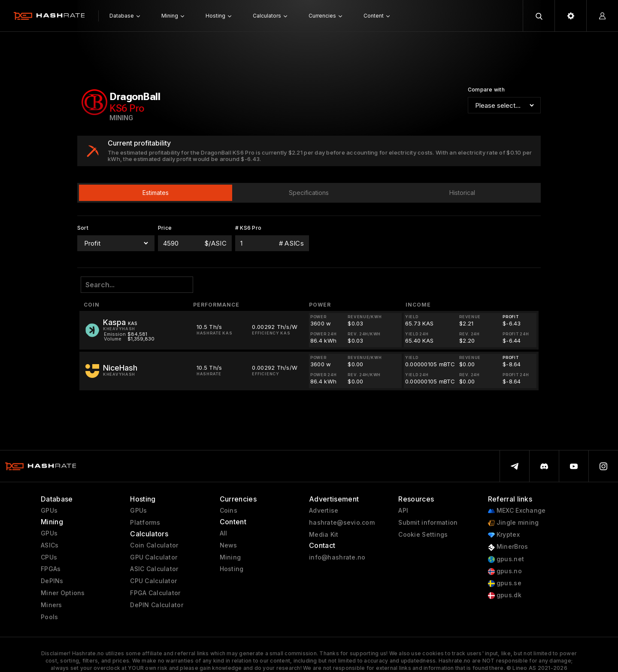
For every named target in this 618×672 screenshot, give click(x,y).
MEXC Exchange (517, 511)
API (403, 511)
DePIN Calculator (156, 605)
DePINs (52, 581)
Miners (51, 605)
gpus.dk (505, 595)
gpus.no (505, 571)
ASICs (50, 545)
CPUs (49, 557)
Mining (230, 557)
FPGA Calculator (155, 593)
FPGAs (51, 569)
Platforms (145, 523)
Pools (49, 617)
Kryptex (504, 535)
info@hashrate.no (337, 557)
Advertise (324, 511)
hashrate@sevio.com (342, 523)
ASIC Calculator (154, 569)
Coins (229, 511)
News (229, 545)
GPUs (49, 511)
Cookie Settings (423, 535)
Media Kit (324, 535)
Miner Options (63, 593)
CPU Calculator (153, 581)
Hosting (232, 569)
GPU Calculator (154, 557)
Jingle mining (513, 523)
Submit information (428, 523)
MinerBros (508, 547)
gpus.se (505, 583)
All (224, 533)
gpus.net (506, 559)
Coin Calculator (154, 545)
